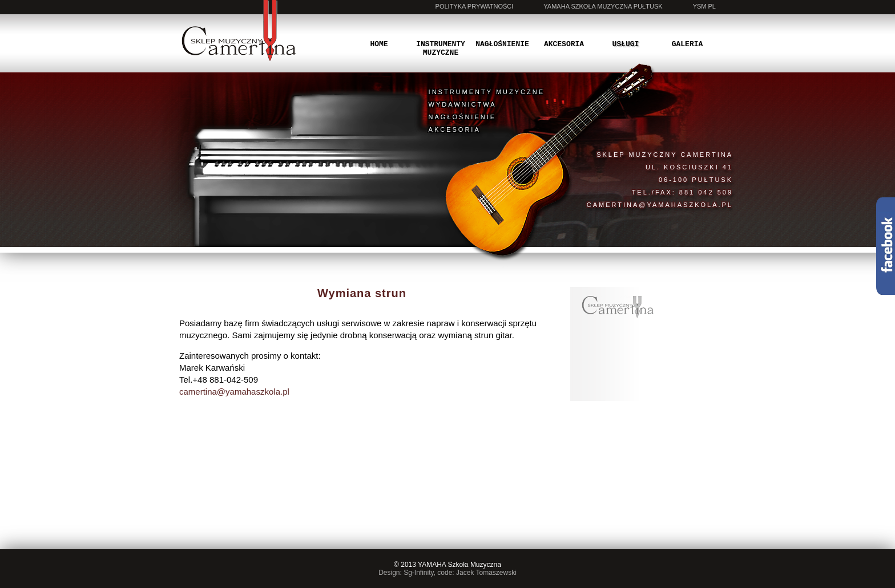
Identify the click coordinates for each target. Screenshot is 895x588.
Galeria (688, 44)
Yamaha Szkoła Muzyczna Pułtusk (603, 6)
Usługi (626, 44)
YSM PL (704, 6)
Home (379, 44)
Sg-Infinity (418, 573)
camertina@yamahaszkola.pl (660, 205)
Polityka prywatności (475, 6)
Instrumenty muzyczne (441, 48)
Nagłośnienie (502, 44)
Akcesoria (564, 44)
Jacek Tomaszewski (486, 573)
